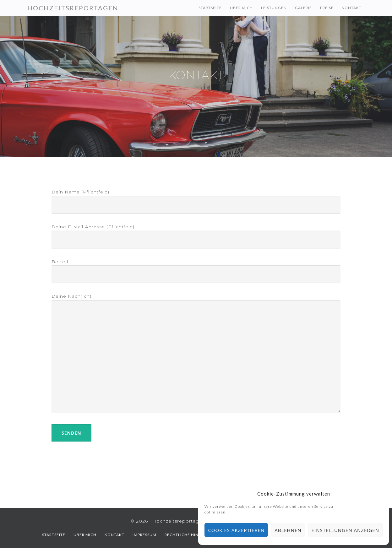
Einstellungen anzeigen (345, 530)
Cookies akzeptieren (236, 530)
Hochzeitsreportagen (73, 8)
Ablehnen (288, 530)
